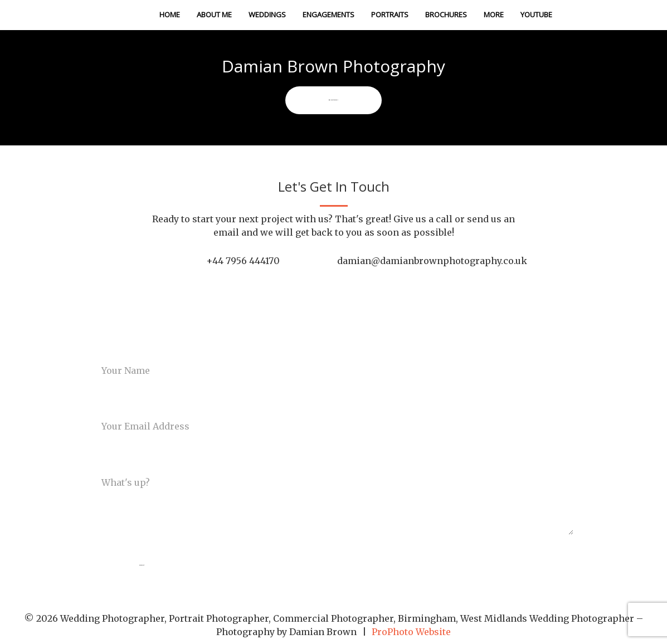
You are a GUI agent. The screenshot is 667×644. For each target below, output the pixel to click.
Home (170, 14)
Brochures (446, 14)
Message (110, 459)
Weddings (267, 14)
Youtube (536, 14)
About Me (214, 14)
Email (103, 403)
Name (103, 347)
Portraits (390, 14)
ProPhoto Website (411, 632)
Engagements (328, 14)
